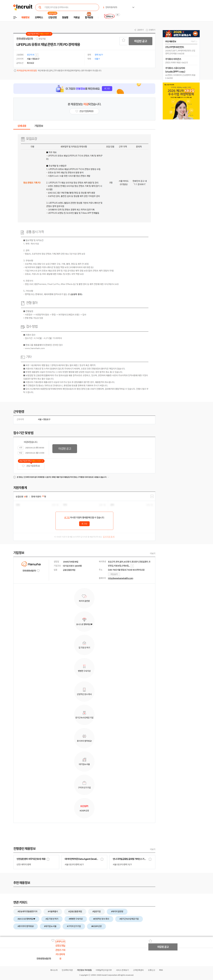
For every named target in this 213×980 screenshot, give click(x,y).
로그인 (67, 518)
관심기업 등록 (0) (31, 466)
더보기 (153, 553)
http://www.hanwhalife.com (121, 578)
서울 (40, 419)
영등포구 (47, 419)
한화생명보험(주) (25, 39)
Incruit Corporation (109, 975)
